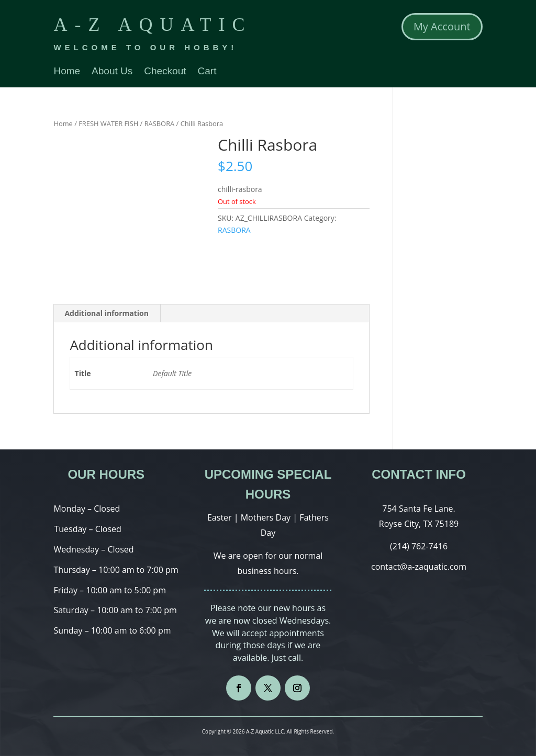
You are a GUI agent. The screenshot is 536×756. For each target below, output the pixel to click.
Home (67, 72)
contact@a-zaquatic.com (419, 567)
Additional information (107, 313)
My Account (442, 26)
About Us (112, 72)
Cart (207, 72)
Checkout (165, 72)
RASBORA (160, 123)
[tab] (107, 313)
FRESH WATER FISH (108, 123)
